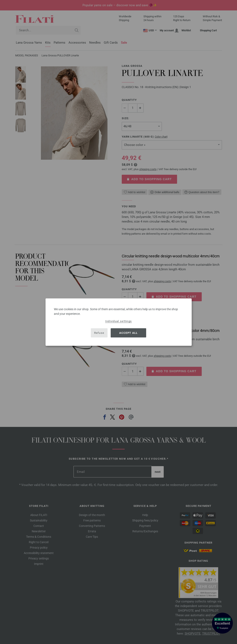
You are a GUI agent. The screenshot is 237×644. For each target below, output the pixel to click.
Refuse (99, 333)
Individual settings (119, 321)
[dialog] (119, 322)
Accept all (129, 333)
